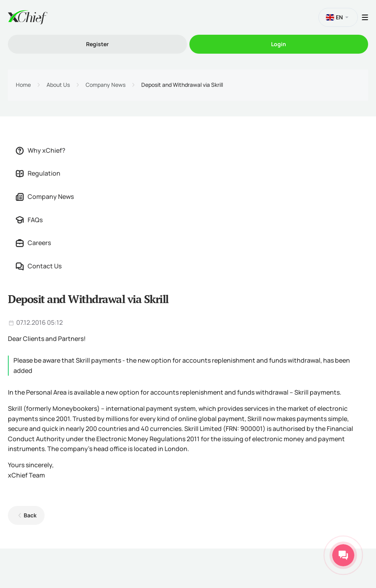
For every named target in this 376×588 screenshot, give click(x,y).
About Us (58, 85)
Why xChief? (41, 150)
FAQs (29, 220)
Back (30, 515)
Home (23, 85)
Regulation (38, 173)
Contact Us (39, 266)
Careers (33, 243)
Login (279, 44)
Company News (106, 85)
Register (97, 44)
